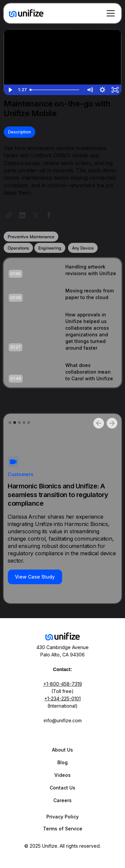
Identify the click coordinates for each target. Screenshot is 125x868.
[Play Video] (10, 90)
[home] (26, 13)
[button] (109, 13)
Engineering (50, 248)
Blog (62, 762)
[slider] (55, 90)
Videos (62, 775)
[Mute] (90, 90)
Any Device (83, 248)
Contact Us (62, 788)
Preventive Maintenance (31, 237)
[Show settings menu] (102, 90)
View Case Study (35, 577)
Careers (62, 800)
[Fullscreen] (115, 90)
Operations (18, 248)
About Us (62, 750)
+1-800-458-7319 (63, 684)
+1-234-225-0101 (62, 698)
